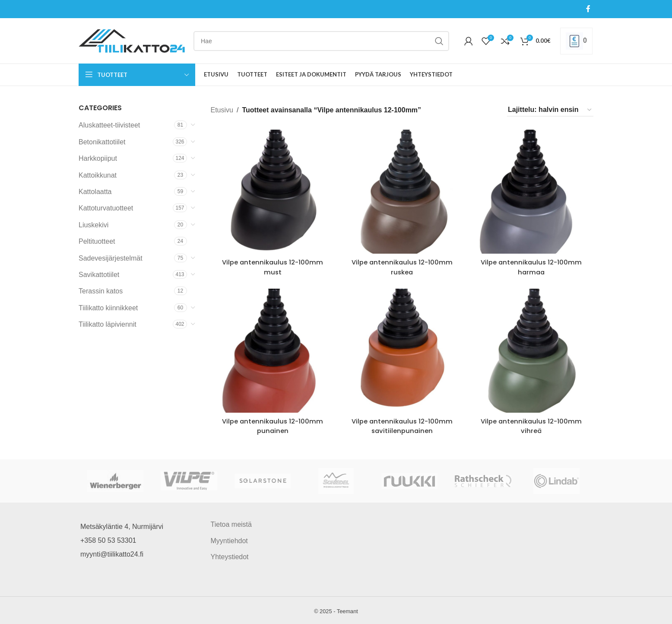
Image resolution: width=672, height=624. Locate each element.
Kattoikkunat (98, 175)
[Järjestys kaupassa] (550, 110)
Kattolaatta (95, 192)
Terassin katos (101, 291)
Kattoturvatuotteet (106, 208)
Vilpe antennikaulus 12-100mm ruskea (402, 265)
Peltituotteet (97, 241)
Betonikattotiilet (102, 142)
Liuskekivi (94, 225)
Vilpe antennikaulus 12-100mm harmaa (533, 265)
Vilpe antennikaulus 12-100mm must (272, 265)
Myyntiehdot (229, 540)
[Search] (321, 41)
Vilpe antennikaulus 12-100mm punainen (272, 425)
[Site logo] (132, 40)
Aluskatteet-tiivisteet (109, 125)
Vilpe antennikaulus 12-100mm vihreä (533, 425)
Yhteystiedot (230, 556)
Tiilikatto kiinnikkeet (108, 308)
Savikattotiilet (99, 275)
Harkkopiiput (98, 158)
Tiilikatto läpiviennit (108, 324)
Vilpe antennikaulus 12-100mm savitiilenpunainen (402, 425)
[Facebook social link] (588, 9)
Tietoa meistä (231, 524)
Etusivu (222, 110)
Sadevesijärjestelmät (111, 258)
